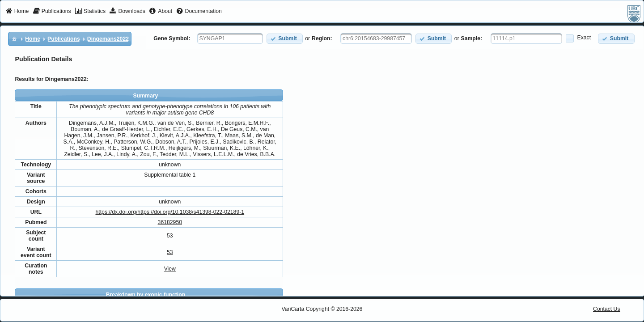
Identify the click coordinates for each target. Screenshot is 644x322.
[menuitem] (17, 12)
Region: (322, 38)
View (170, 269)
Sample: (472, 38)
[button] (285, 39)
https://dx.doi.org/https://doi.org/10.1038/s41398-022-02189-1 (170, 212)
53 (170, 252)
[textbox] (230, 38)
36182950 (170, 222)
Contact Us (607, 309)
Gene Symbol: (172, 38)
